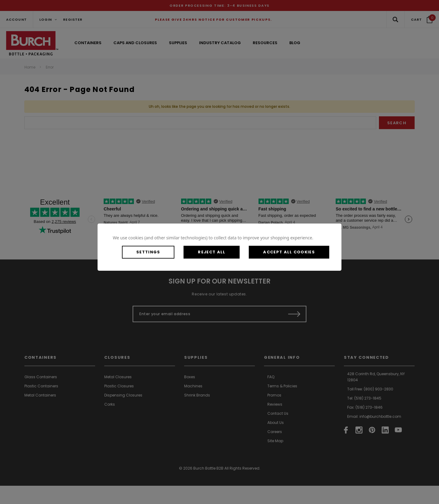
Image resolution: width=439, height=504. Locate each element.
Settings (148, 252)
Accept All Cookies (289, 252)
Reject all (212, 252)
